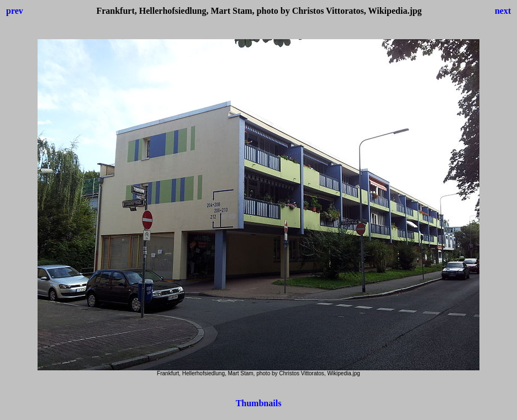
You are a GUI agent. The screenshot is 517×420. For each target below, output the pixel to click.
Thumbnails (259, 403)
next (503, 11)
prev (15, 11)
